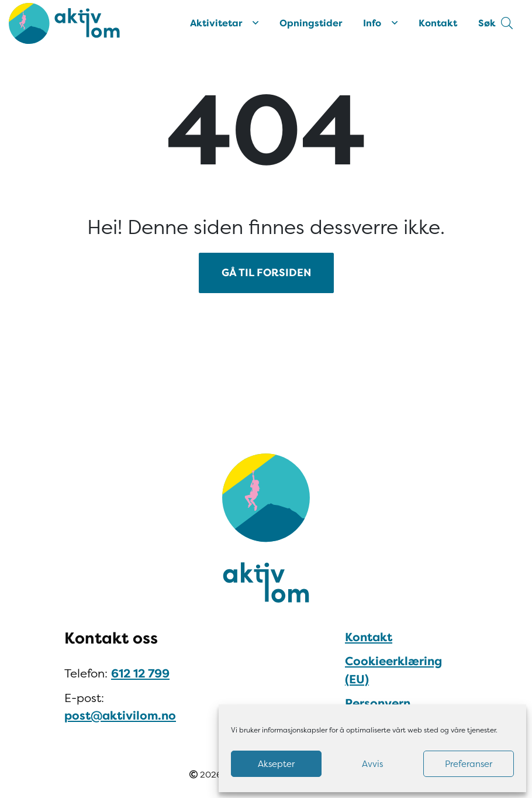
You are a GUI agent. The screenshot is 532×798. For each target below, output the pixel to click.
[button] (495, 23)
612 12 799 (140, 674)
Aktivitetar (224, 23)
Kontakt (438, 23)
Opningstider (311, 23)
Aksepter (276, 764)
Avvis (372, 764)
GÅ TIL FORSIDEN (266, 273)
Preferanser (469, 764)
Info (380, 23)
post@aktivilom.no (120, 716)
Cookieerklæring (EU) (393, 670)
